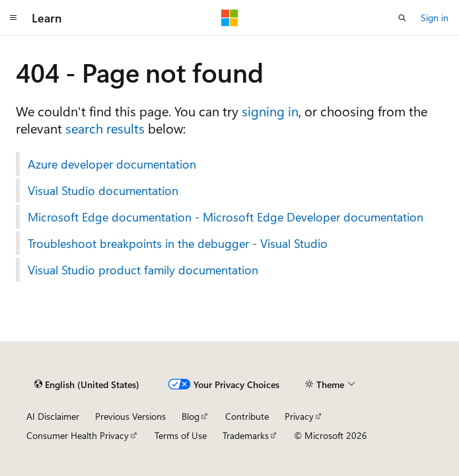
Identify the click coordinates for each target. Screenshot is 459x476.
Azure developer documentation (112, 164)
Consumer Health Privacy (78, 435)
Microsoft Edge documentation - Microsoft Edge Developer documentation (226, 217)
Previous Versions (130, 416)
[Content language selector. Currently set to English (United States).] (87, 384)
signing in (270, 111)
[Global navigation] (13, 18)
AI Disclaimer (53, 416)
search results (105, 128)
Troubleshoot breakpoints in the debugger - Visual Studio (178, 243)
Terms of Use (181, 435)
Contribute (247, 416)
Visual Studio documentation (103, 190)
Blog (191, 416)
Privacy (299, 416)
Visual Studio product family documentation (143, 270)
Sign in (435, 18)
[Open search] (402, 18)
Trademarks (246, 435)
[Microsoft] (230, 18)
